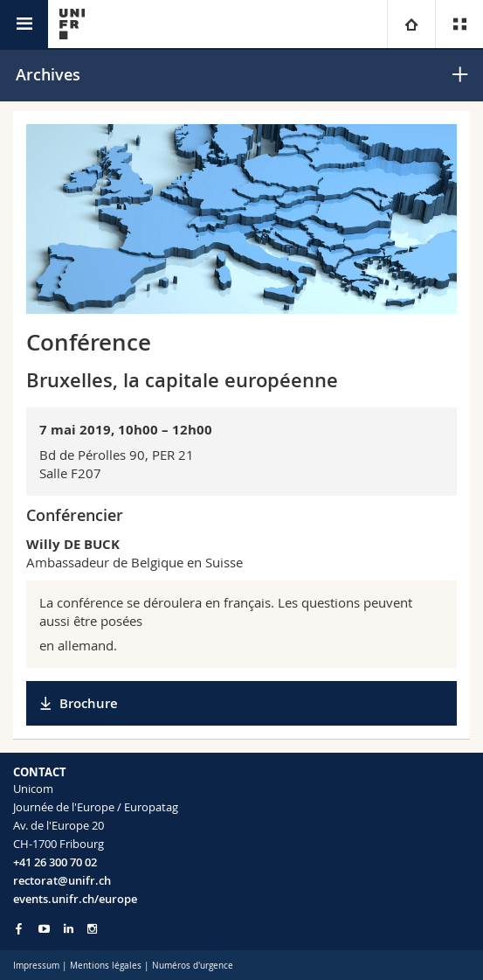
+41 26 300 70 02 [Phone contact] (55, 862)
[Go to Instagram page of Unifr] (92, 929)
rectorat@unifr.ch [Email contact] (62, 880)
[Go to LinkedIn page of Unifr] (69, 929)
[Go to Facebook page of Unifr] (19, 928)
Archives (48, 74)
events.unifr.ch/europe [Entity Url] (75, 899)
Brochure (89, 703)
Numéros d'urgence (193, 966)
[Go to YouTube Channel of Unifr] (44, 929)
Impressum (36, 966)
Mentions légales (106, 966)
